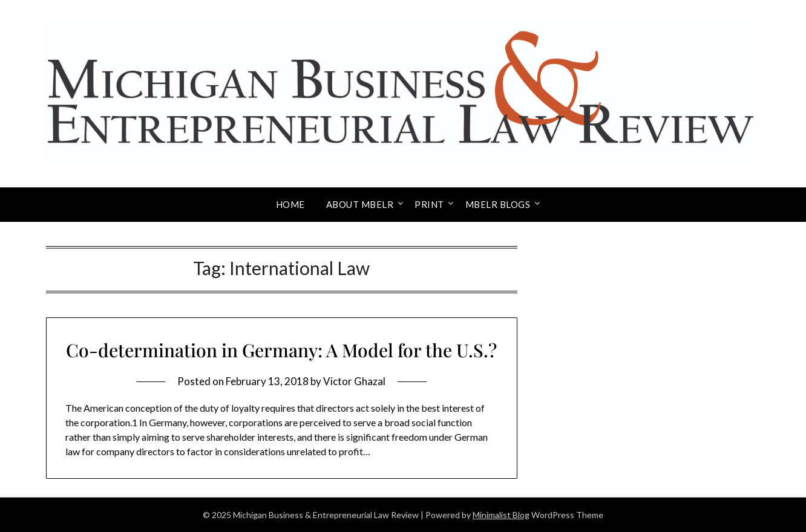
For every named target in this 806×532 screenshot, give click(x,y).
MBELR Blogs (498, 204)
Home (290, 204)
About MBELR (360, 204)
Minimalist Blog (501, 515)
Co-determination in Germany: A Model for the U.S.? (281, 350)
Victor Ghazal (354, 381)
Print (429, 204)
